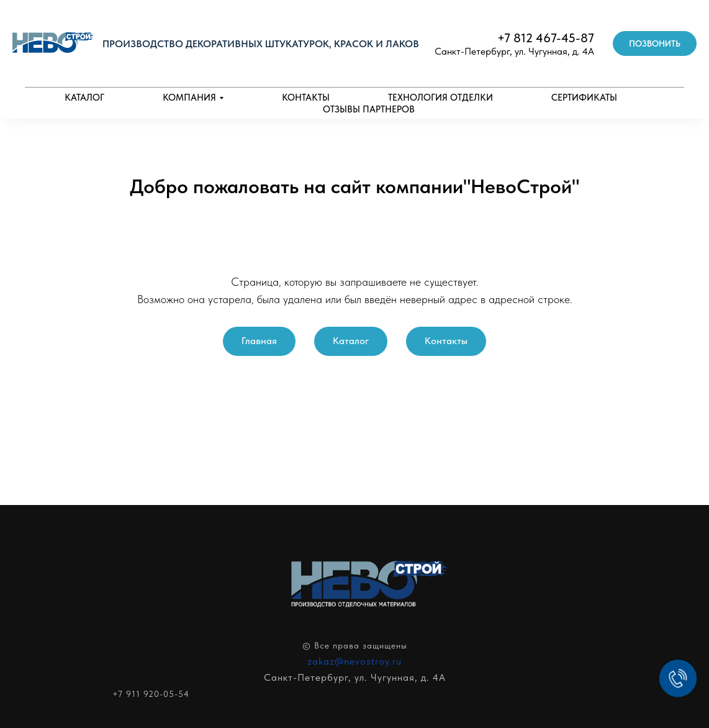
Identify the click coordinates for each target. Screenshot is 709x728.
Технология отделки (440, 98)
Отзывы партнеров (369, 109)
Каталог (84, 98)
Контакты (306, 98)
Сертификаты (584, 98)
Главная (259, 341)
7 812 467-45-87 (549, 38)
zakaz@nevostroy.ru (354, 661)
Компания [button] (189, 98)
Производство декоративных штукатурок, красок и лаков (261, 44)
